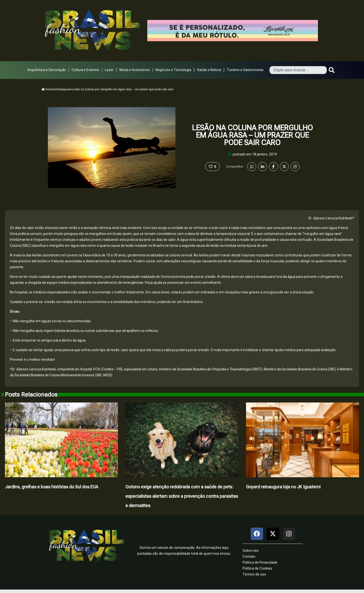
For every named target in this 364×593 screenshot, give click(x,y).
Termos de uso (254, 574)
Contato (249, 556)
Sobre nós (251, 551)
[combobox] (298, 70)
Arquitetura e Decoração (47, 70)
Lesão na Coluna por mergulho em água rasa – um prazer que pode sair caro (252, 135)
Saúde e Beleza (209, 70)
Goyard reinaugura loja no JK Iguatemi (283, 487)
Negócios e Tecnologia (173, 70)
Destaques (62, 89)
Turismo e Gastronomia (245, 70)
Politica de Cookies (257, 568)
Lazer (109, 70)
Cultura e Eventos (85, 70)
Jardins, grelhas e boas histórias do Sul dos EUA (52, 487)
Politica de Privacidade (260, 562)
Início (47, 89)
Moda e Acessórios (135, 70)
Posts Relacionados (31, 395)
